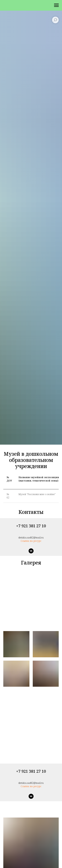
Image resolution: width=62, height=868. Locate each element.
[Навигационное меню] (56, 5)
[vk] (31, 551)
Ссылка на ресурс (31, 541)
